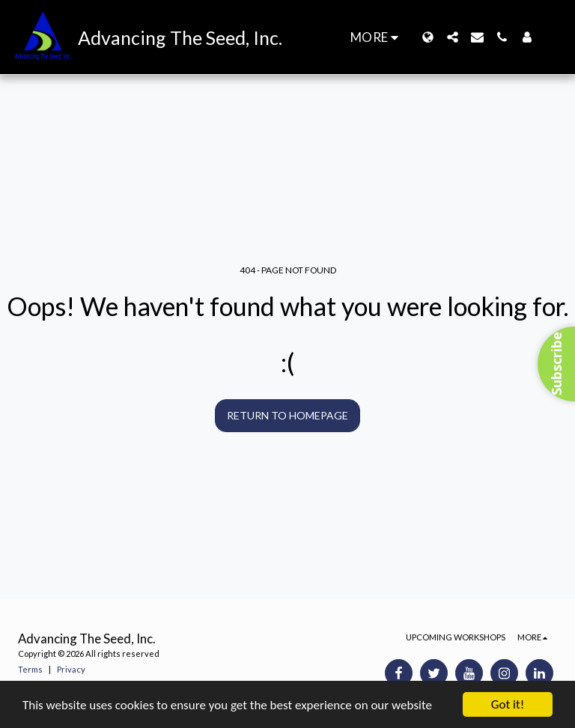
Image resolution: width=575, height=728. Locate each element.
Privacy (71, 669)
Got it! (508, 704)
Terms (30, 669)
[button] (453, 37)
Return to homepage (287, 415)
